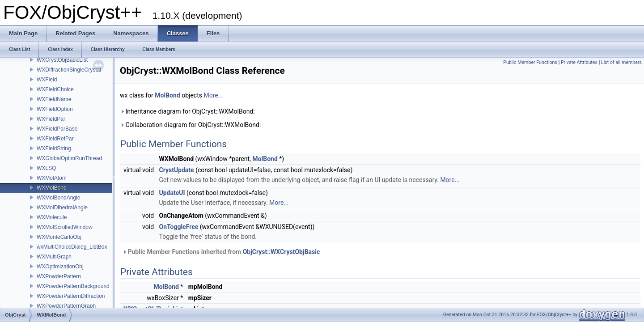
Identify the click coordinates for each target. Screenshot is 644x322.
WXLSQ (46, 168)
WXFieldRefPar (55, 139)
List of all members (621, 62)
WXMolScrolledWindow (65, 227)
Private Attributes (579, 62)
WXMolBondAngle (58, 198)
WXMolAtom (52, 178)
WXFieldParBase (57, 129)
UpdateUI (172, 193)
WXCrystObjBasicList (62, 60)
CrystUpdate (177, 170)
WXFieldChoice (55, 89)
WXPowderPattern (59, 276)
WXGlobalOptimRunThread (69, 158)
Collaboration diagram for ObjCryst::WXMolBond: (190, 125)
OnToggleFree (179, 227)
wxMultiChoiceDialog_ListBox (72, 247)
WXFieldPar (51, 119)
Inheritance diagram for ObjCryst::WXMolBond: (187, 111)
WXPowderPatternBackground (73, 286)
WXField (47, 80)
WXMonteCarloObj (59, 237)
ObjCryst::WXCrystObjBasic (282, 252)
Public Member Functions (530, 62)
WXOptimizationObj (60, 267)
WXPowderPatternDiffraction (71, 296)
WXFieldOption (55, 109)
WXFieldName (54, 99)
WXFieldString (54, 148)
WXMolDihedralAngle (62, 208)
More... (213, 95)
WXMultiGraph (54, 257)
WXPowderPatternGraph (66, 306)
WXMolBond (52, 188)
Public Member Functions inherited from (221, 252)
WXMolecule (52, 217)
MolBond (167, 95)
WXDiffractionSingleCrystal (69, 70)
